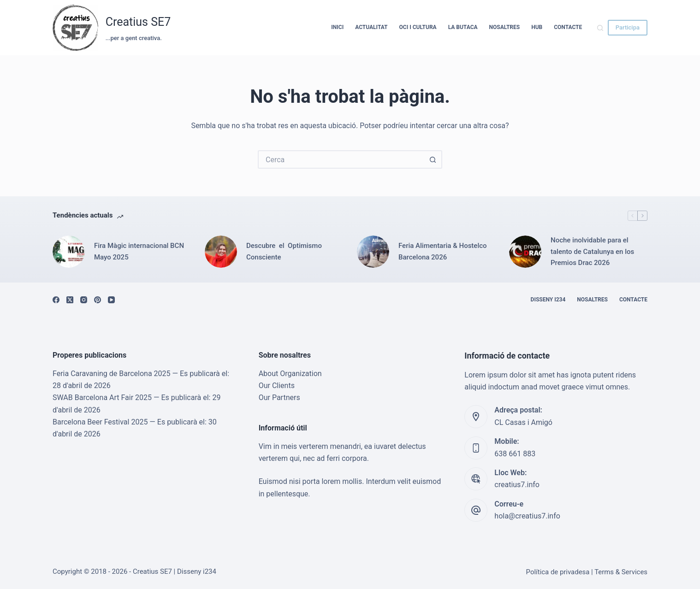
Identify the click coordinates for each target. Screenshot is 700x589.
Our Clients (277, 386)
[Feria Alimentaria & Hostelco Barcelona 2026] (373, 252)
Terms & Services (621, 572)
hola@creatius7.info (527, 516)
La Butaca (463, 27)
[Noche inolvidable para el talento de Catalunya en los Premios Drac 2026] (525, 252)
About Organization (290, 374)
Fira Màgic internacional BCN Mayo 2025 (139, 251)
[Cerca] (600, 28)
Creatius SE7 (138, 22)
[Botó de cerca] (433, 159)
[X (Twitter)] (70, 300)
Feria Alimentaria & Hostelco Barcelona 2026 (443, 251)
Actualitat (371, 27)
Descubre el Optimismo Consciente (285, 251)
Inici (337, 27)
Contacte (568, 27)
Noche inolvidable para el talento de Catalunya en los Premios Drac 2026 (592, 252)
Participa (628, 27)
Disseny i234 (548, 300)
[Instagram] (84, 300)
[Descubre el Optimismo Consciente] (221, 252)
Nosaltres (505, 27)
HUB (537, 27)
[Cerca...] (341, 159)
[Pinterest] (98, 300)
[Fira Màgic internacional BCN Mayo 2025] (69, 252)
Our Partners (279, 398)
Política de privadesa (558, 572)
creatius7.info (517, 485)
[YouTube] (111, 300)
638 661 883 (515, 454)
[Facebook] (56, 300)
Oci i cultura (418, 27)
